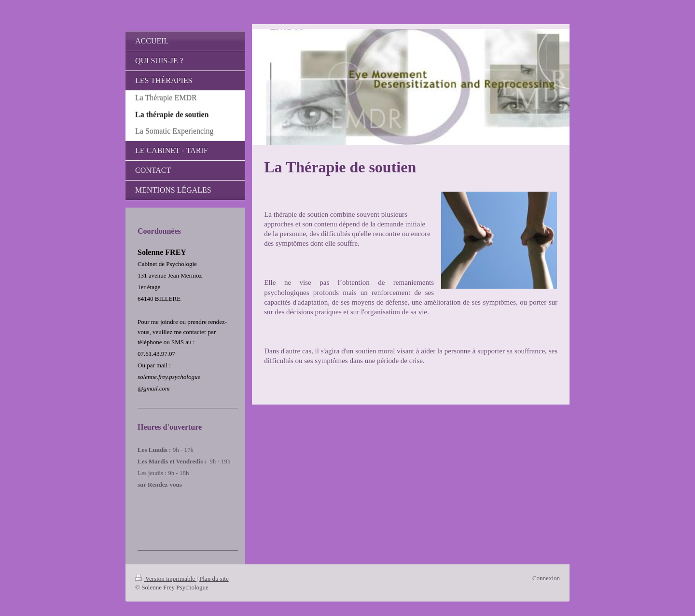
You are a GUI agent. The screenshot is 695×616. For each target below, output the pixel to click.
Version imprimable (166, 579)
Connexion (546, 578)
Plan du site (214, 579)
